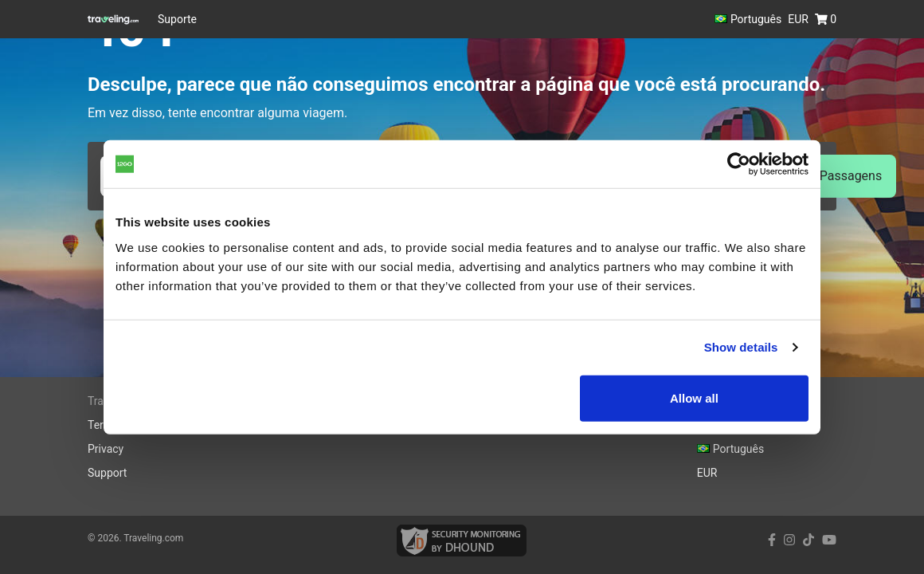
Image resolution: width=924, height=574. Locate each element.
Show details (741, 347)
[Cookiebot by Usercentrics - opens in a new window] (739, 164)
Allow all (694, 397)
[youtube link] (829, 540)
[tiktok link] (808, 540)
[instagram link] (789, 540)
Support (107, 473)
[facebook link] (772, 540)
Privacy (106, 449)
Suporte (177, 19)
